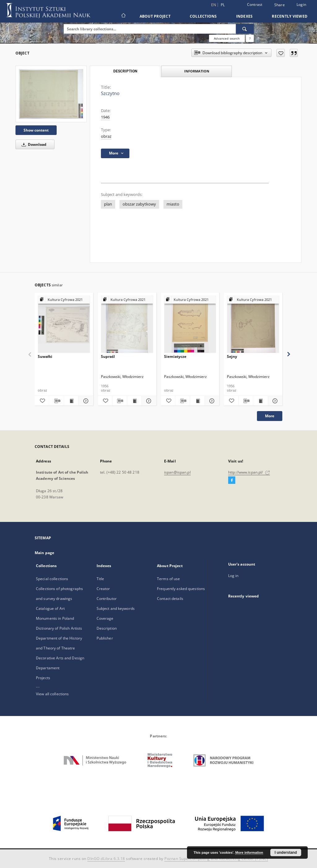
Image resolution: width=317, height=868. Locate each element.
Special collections (52, 579)
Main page (44, 553)
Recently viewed (290, 16)
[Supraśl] (127, 325)
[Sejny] (253, 325)
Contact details (170, 599)
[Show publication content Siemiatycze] (197, 401)
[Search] (245, 29)
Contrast (255, 4)
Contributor (107, 599)
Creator (103, 589)
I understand (286, 853)
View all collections (52, 694)
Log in (233, 576)
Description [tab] (125, 71)
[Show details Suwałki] (85, 401)
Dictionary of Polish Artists (59, 628)
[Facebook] (232, 480)
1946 (105, 117)
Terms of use (168, 579)
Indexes (245, 16)
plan (108, 204)
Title (100, 579)
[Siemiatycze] (190, 325)
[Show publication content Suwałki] (71, 401)
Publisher (105, 638)
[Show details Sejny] (274, 401)
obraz (106, 136)
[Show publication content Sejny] (260, 401)
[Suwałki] (64, 325)
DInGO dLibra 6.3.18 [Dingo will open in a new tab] (106, 859)
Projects (43, 678)
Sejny (232, 356)
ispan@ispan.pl (177, 472)
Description (107, 628)
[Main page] (123, 16)
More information (249, 853)
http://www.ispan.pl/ (249, 472)
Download (33, 144)
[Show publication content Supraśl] (134, 401)
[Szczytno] (51, 94)
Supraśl (108, 356)
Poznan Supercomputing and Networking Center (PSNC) (216, 859)
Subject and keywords (116, 608)
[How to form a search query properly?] (250, 38)
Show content (36, 130)
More (270, 416)
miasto (173, 204)
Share (280, 5)
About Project (155, 16)
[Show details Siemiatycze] (211, 401)
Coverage (105, 618)
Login (301, 4)
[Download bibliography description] (56, 401)
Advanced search (227, 38)
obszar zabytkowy (139, 204)
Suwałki (45, 356)
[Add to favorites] (281, 53)
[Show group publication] (64, 300)
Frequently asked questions (181, 589)
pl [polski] (223, 5)
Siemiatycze (175, 356)
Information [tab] (197, 71)
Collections (203, 16)
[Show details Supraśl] (148, 401)
